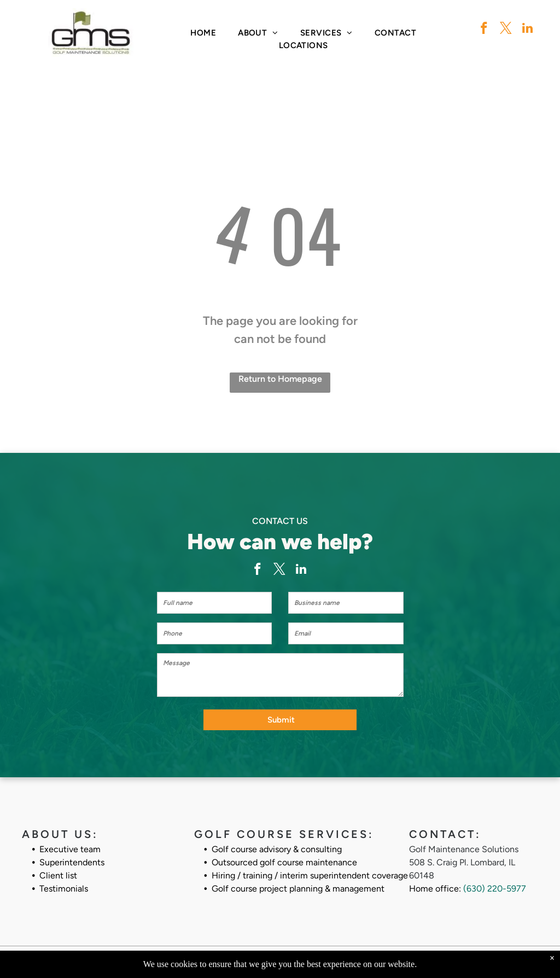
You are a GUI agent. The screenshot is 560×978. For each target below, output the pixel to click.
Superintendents (72, 851)
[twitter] (506, 30)
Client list (58, 865)
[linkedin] (527, 30)
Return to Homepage (280, 379)
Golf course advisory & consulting (277, 838)
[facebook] (484, 30)
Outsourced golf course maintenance (284, 851)
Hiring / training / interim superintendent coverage (310, 865)
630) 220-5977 (496, 878)
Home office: (435, 878)
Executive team (70, 838)
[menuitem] (203, 33)
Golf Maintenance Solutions (464, 838)
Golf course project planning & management (298, 878)
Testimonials (64, 878)
